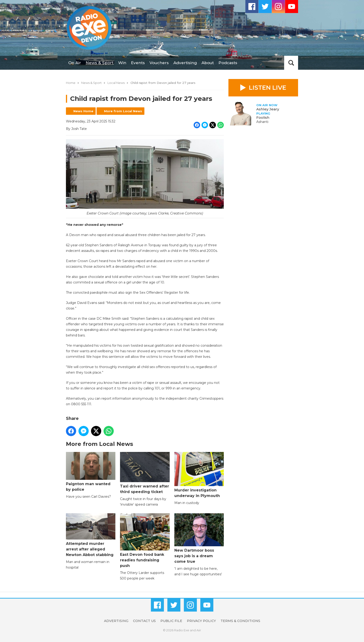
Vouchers (159, 63)
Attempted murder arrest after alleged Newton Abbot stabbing (91, 535)
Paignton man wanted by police (91, 472)
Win (122, 63)
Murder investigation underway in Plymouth (199, 475)
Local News (116, 83)
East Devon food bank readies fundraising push (145, 541)
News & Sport (100, 63)
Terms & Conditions (240, 621)
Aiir (199, 630)
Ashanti (262, 122)
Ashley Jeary (268, 109)
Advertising (185, 63)
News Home (83, 111)
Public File (171, 621)
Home (71, 83)
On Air (75, 63)
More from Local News (123, 111)
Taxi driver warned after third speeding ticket (145, 473)
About (208, 63)
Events (138, 63)
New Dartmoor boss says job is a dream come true (199, 538)
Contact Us (144, 621)
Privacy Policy (201, 621)
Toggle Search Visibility (291, 63)
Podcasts (228, 63)
